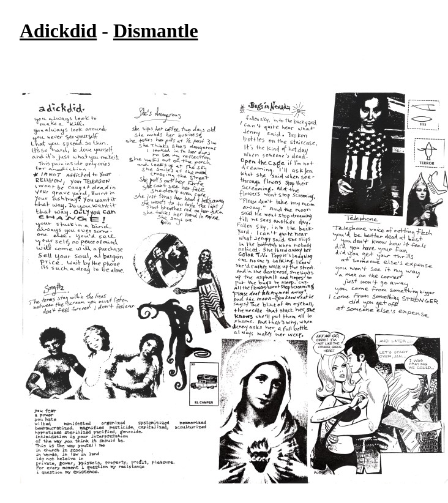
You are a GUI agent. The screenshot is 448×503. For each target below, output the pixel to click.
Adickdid (58, 31)
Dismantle (156, 31)
